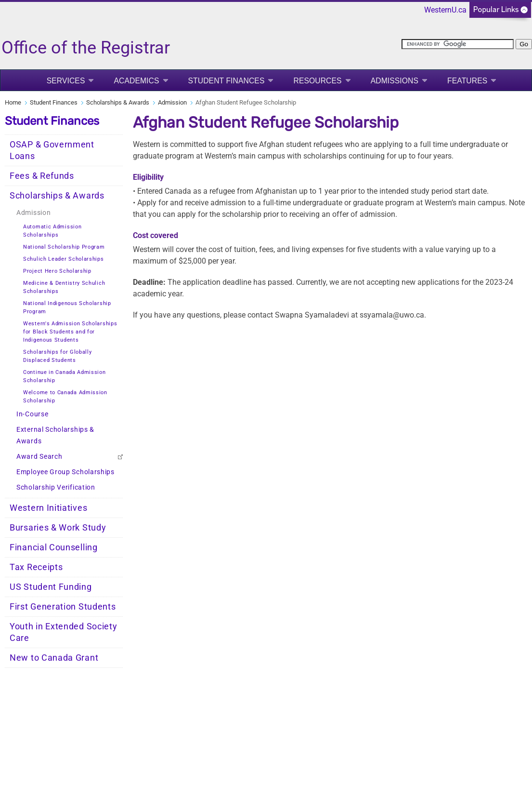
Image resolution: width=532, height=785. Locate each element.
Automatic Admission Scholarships (52, 231)
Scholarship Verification (56, 487)
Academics (136, 81)
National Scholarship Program (64, 247)
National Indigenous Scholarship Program (67, 307)
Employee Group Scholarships (65, 472)
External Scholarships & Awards (55, 435)
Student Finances (227, 81)
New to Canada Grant (54, 658)
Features (467, 81)
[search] (458, 44)
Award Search (39, 457)
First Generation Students (63, 607)
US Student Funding (51, 587)
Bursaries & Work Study (58, 528)
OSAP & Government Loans (52, 150)
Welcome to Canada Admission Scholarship (65, 397)
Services (66, 81)
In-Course (32, 414)
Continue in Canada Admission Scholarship (65, 376)
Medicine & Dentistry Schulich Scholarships (64, 287)
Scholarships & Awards (118, 102)
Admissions (395, 81)
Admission (172, 102)
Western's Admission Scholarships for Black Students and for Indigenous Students (70, 332)
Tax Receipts (36, 567)
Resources (317, 81)
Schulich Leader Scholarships (64, 259)
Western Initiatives (48, 508)
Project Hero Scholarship (57, 271)
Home (13, 102)
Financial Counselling (54, 547)
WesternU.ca (445, 10)
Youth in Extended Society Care (64, 632)
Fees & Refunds (42, 176)
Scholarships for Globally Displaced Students (58, 356)
